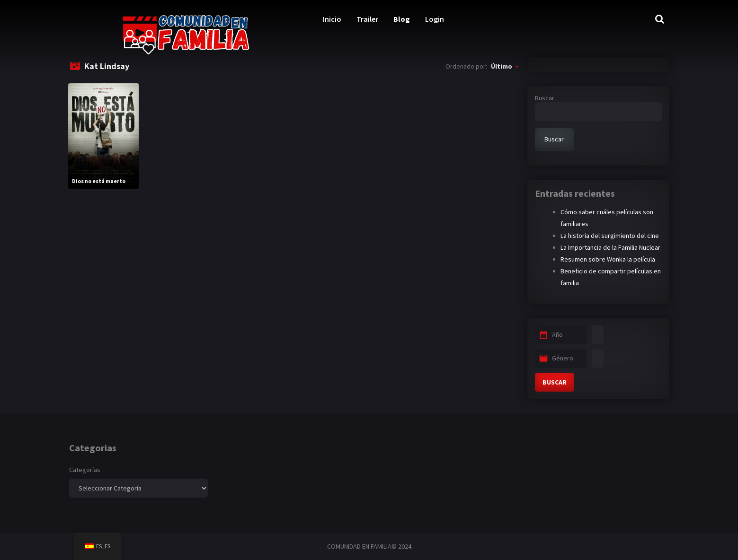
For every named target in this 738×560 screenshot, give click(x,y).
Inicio (332, 19)
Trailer (367, 19)
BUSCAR (555, 382)
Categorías (85, 470)
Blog (402, 19)
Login (435, 19)
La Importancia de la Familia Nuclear (610, 247)
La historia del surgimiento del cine (610, 236)
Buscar (545, 98)
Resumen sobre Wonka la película (608, 259)
